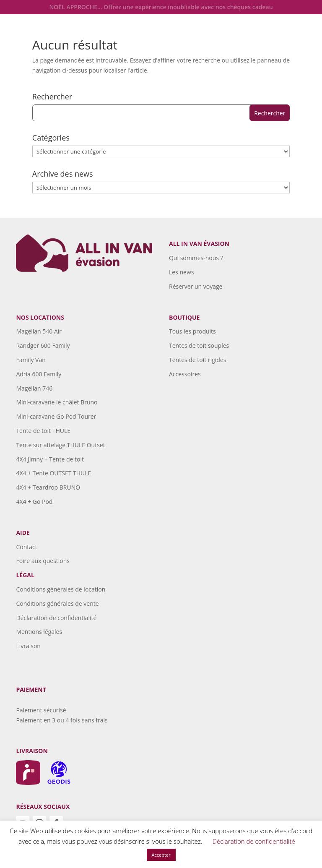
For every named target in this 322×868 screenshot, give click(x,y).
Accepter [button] (161, 855)
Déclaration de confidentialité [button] (254, 841)
